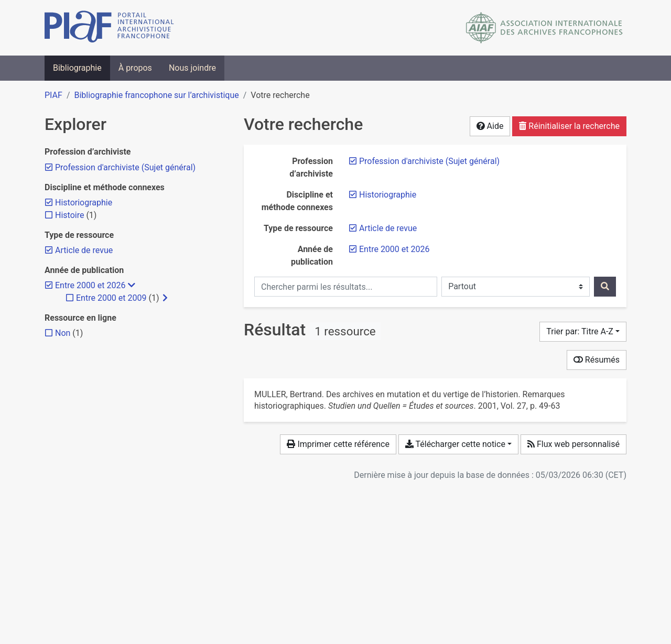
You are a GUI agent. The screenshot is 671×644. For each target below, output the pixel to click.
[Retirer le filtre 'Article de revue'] (388, 228)
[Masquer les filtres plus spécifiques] (132, 286)
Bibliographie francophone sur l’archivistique (156, 95)
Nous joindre (192, 68)
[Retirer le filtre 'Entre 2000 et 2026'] (394, 249)
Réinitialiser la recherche (569, 126)
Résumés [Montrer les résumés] (597, 360)
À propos (135, 68)
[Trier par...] (583, 332)
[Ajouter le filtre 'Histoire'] (69, 215)
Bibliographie (77, 68)
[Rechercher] (605, 287)
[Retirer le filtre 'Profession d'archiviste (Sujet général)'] (429, 161)
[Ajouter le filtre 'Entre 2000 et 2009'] (111, 298)
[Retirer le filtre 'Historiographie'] (388, 195)
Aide (490, 126)
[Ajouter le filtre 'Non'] (63, 333)
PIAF (53, 95)
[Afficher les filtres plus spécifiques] (165, 298)
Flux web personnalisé (573, 444)
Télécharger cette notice (455, 444)
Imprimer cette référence (338, 444)
